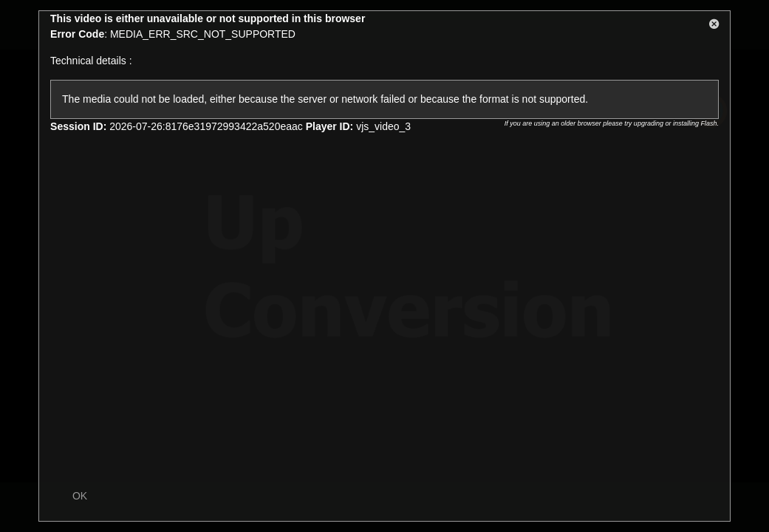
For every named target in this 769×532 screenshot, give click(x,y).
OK (80, 496)
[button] (714, 27)
